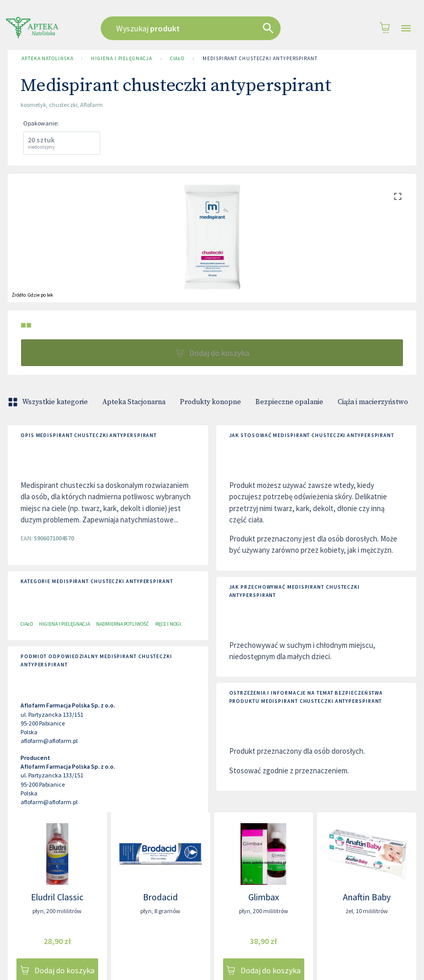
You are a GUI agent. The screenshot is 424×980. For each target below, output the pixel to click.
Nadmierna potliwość (123, 624)
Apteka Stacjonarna (134, 402)
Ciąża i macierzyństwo (373, 402)
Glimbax (264, 897)
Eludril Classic (57, 897)
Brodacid (160, 897)
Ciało (178, 59)
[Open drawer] (406, 29)
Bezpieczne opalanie (289, 402)
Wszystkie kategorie (49, 402)
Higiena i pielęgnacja (121, 59)
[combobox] (202, 28)
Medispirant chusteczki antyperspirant (260, 59)
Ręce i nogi (168, 624)
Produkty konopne (210, 402)
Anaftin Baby (367, 897)
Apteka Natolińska (47, 59)
